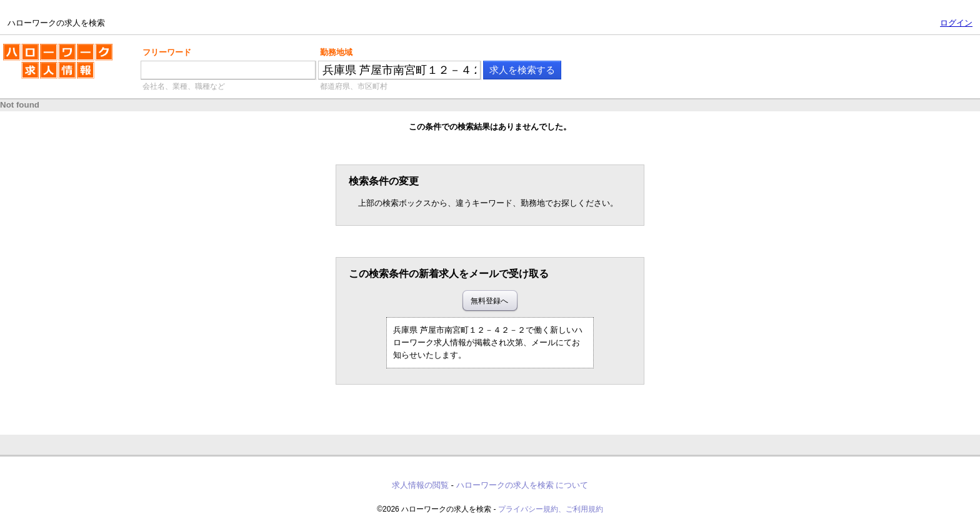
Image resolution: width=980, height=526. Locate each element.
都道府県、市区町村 (354, 86)
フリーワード (167, 52)
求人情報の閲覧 (420, 485)
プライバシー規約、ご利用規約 (551, 509)
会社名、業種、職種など (184, 86)
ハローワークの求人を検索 (58, 66)
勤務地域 (336, 52)
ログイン (956, 23)
